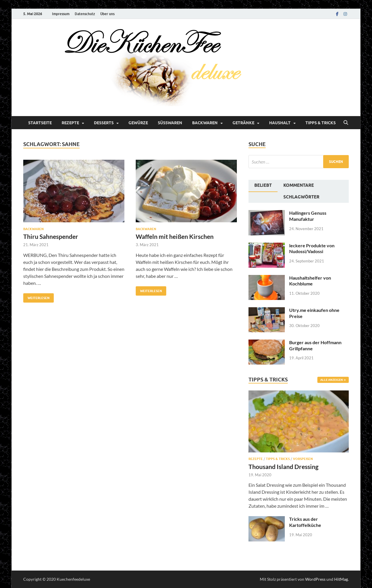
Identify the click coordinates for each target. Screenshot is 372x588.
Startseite (40, 123)
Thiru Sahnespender (51, 236)
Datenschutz (85, 14)
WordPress (315, 579)
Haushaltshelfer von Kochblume (310, 281)
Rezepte (70, 123)
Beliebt (263, 185)
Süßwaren (170, 123)
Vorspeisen (303, 459)
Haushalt (280, 123)
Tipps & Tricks (321, 123)
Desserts (104, 123)
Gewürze (138, 123)
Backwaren (205, 123)
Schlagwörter (301, 197)
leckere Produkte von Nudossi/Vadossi (312, 248)
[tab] (263, 186)
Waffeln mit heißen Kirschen (175, 236)
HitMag (341, 579)
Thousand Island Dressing (284, 467)
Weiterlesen (36, 297)
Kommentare (299, 185)
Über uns (107, 14)
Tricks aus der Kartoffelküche (305, 522)
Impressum (61, 14)
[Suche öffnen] (346, 123)
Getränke (243, 123)
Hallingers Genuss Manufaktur (308, 216)
